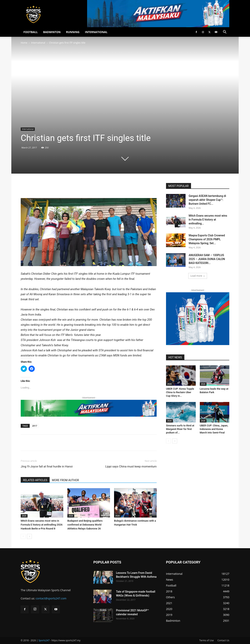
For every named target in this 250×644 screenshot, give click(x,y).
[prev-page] (23, 536)
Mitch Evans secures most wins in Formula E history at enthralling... (208, 220)
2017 (35, 426)
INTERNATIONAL (96, 32)
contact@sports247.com (51, 598)
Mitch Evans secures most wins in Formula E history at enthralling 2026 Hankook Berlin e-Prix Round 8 (42, 525)
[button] (225, 32)
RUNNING (73, 32)
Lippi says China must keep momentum (131, 466)
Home (24, 43)
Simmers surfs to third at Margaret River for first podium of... (180, 429)
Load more (198, 276)
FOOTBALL (31, 32)
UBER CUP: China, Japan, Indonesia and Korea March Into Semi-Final (214, 429)
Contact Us (223, 640)
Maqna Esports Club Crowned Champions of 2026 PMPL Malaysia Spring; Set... (207, 239)
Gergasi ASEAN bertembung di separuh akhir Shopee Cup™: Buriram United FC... (207, 200)
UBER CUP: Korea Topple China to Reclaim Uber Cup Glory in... (180, 392)
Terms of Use (206, 640)
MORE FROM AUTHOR (65, 480)
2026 (24, 516)
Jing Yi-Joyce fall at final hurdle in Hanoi (47, 466)
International (38, 43)
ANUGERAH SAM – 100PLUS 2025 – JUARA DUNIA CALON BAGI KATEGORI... (207, 259)
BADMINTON (52, 32)
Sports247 (44, 640)
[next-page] (29, 536)
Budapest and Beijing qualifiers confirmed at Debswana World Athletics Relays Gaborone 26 (85, 525)
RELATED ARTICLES (35, 480)
